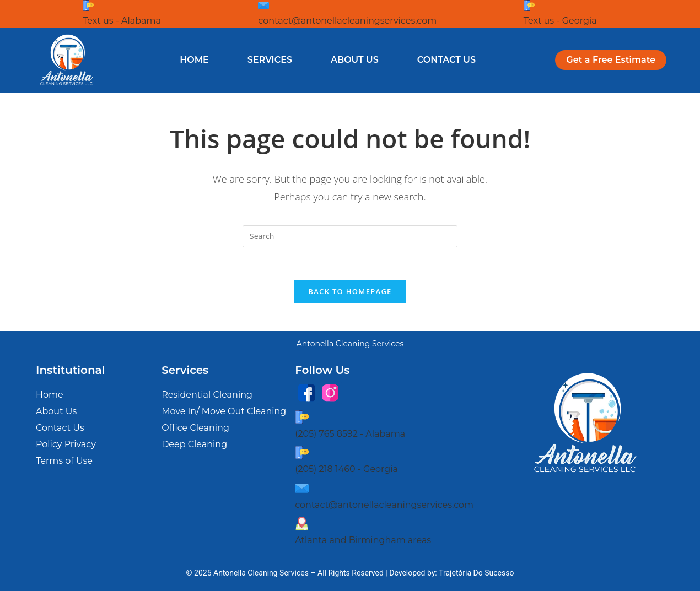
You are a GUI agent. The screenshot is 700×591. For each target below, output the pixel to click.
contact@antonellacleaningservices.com (347, 21)
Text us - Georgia (560, 21)
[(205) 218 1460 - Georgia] (302, 452)
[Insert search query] (350, 236)
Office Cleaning (195, 428)
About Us (355, 60)
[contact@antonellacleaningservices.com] (263, 6)
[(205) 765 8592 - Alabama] (302, 417)
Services (270, 60)
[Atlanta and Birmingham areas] (302, 524)
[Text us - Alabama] (88, 6)
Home (194, 60)
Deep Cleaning (194, 445)
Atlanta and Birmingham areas (363, 541)
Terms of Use (64, 461)
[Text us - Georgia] (529, 6)
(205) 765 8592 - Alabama (350, 434)
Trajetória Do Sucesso (476, 573)
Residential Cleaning (207, 395)
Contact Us (446, 60)
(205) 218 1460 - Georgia (346, 469)
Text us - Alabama (122, 21)
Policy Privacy (66, 445)
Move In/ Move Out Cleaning (224, 412)
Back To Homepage (350, 292)
